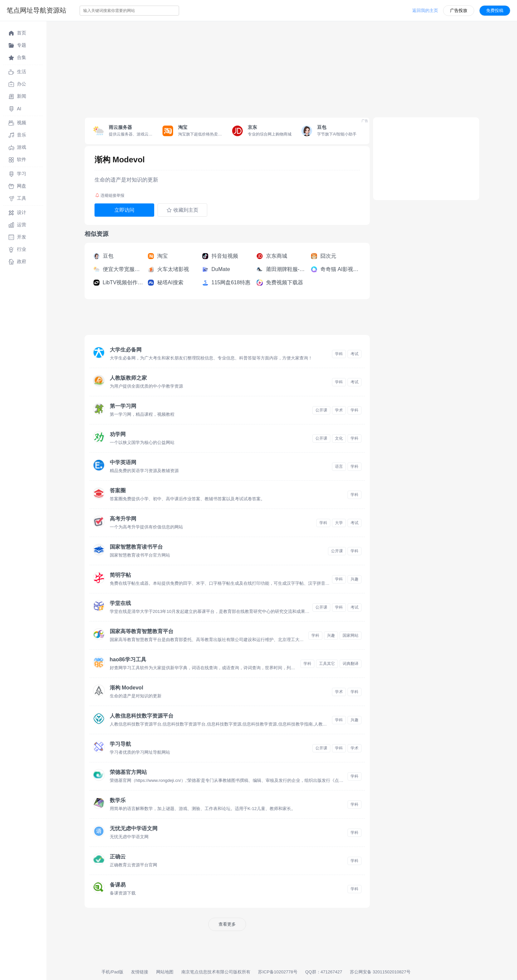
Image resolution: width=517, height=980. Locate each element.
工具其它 (327, 664)
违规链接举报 (110, 195)
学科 (339, 354)
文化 (339, 438)
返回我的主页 (425, 10)
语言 (339, 466)
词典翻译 (351, 664)
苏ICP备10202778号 (278, 972)
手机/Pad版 (112, 972)
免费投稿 (495, 10)
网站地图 (165, 972)
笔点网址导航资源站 (36, 10)
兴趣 (355, 579)
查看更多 (227, 924)
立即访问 (124, 210)
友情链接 (140, 972)
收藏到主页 (182, 210)
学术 (339, 410)
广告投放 (459, 10)
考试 (355, 354)
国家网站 (351, 635)
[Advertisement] (245, 68)
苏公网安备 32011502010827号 (380, 972)
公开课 (321, 410)
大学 (339, 523)
